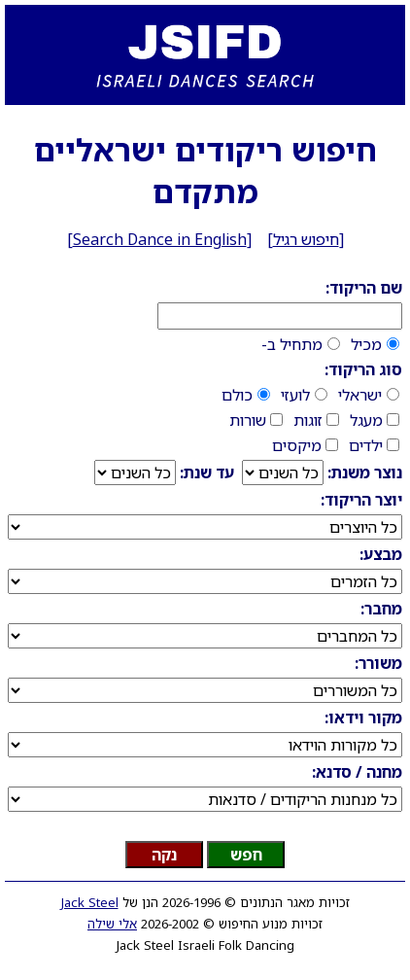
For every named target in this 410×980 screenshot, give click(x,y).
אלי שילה (112, 924)
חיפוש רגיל (306, 239)
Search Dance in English (160, 239)
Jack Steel (90, 902)
